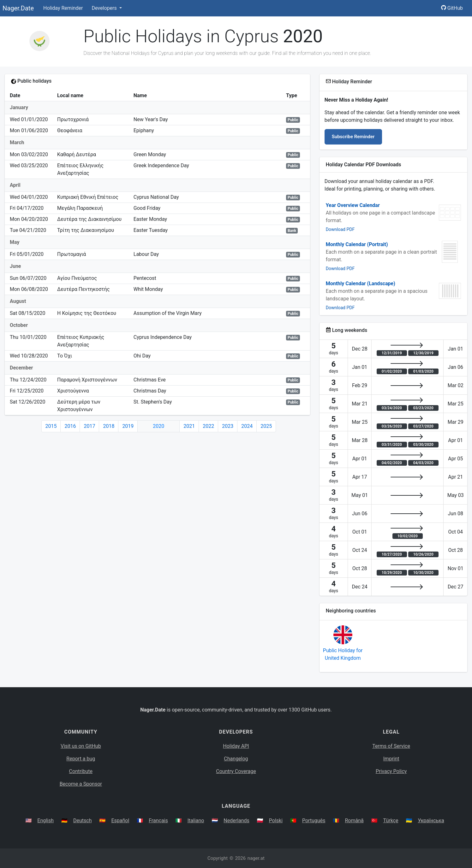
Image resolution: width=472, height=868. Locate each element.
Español (120, 821)
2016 (70, 426)
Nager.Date (18, 8)
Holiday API (236, 746)
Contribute (81, 771)
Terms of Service (391, 746)
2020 (158, 426)
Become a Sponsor (81, 784)
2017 (89, 426)
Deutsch (82, 821)
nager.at (256, 858)
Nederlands (236, 821)
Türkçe (391, 821)
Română (354, 821)
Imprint (391, 759)
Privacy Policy (391, 771)
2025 (266, 426)
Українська (431, 821)
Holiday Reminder (63, 8)
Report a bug (81, 759)
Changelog (236, 759)
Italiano (196, 821)
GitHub (452, 8)
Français (158, 821)
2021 (189, 426)
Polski (276, 821)
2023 (228, 426)
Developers (105, 8)
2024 (247, 426)
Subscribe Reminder (353, 137)
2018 (109, 426)
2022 (208, 426)
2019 (128, 426)
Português (314, 821)
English (45, 821)
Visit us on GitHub (81, 746)
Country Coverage (236, 771)
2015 (51, 426)
